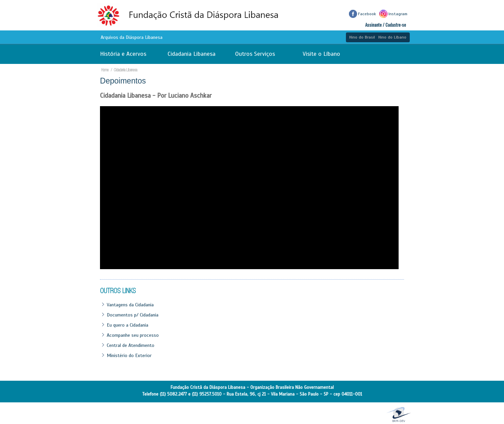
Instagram (393, 14)
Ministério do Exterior (129, 355)
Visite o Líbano (321, 54)
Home (107, 70)
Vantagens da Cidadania (130, 305)
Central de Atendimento (131, 345)
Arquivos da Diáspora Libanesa (132, 38)
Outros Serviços (255, 54)
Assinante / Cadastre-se (386, 25)
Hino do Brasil (362, 37)
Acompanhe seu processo (133, 335)
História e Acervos (123, 54)
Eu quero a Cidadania (128, 325)
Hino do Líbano (392, 37)
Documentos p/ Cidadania (133, 315)
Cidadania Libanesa (192, 54)
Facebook (362, 14)
